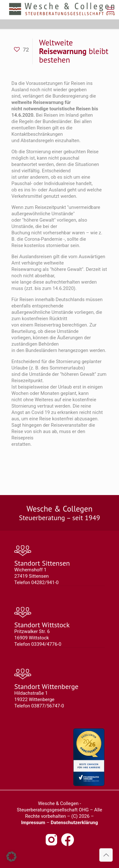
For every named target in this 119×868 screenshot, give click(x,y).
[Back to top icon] (106, 855)
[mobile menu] (110, 10)
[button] (11, 857)
